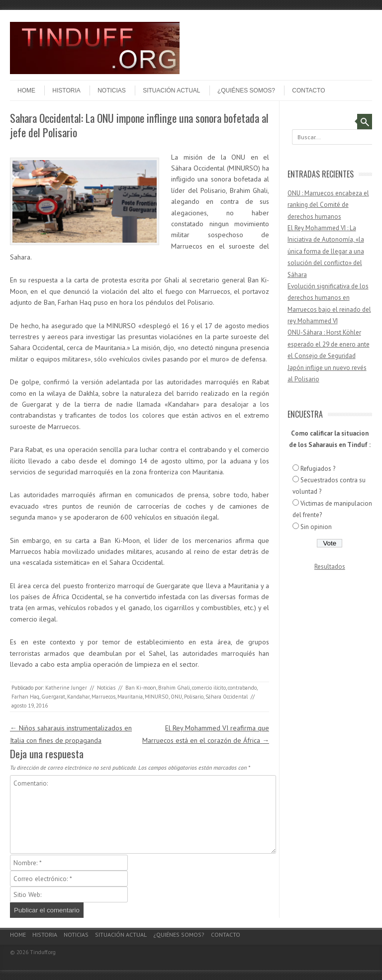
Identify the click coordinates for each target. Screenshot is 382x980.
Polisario (194, 697)
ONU (176, 697)
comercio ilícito (209, 688)
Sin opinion (316, 527)
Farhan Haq (25, 697)
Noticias (112, 90)
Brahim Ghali (174, 688)
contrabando (242, 688)
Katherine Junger (66, 688)
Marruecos (103, 697)
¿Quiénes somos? (246, 90)
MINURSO (157, 697)
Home (26, 90)
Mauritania (130, 697)
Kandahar (78, 697)
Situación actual (171, 90)
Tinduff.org (43, 952)
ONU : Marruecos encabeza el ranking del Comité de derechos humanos (328, 205)
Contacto (308, 90)
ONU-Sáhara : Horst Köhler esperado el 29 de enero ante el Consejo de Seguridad (329, 344)
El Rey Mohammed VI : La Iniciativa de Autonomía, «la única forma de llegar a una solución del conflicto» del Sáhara (326, 251)
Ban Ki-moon (141, 688)
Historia (66, 90)
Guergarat (53, 697)
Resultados (330, 567)
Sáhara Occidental (227, 697)
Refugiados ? (318, 469)
